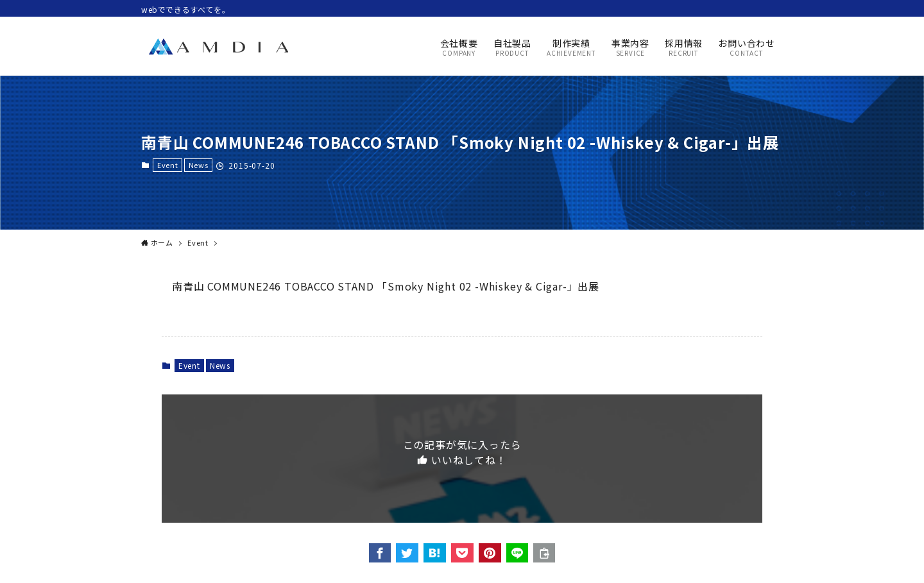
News (199, 165)
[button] (380, 553)
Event (168, 165)
